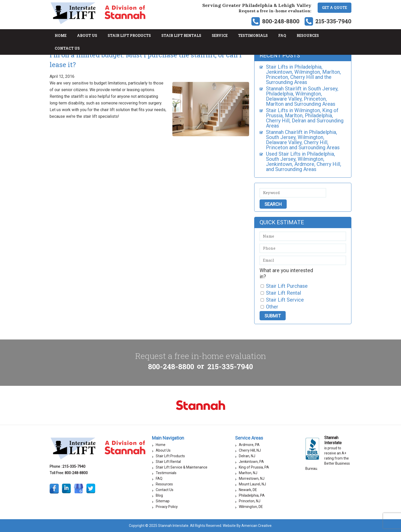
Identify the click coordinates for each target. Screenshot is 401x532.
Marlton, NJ (248, 473)
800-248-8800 (281, 21)
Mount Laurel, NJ (252, 484)
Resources (164, 484)
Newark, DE (248, 490)
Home (161, 445)
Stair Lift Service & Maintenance (182, 467)
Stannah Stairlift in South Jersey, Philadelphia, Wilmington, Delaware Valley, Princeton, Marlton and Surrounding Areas (302, 96)
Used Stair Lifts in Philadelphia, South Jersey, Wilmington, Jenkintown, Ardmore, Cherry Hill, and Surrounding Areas (304, 162)
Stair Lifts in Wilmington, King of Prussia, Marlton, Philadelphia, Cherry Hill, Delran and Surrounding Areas (305, 118)
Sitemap (163, 501)
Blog (159, 495)
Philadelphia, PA (252, 495)
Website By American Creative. (248, 526)
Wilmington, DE (251, 507)
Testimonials (166, 473)
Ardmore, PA (249, 445)
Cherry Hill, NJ (250, 450)
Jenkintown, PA (251, 462)
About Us (163, 450)
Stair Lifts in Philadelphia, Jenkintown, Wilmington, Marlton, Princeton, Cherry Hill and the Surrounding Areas (303, 75)
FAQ (159, 478)
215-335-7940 (333, 21)
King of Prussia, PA (254, 467)
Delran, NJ (247, 456)
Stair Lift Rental (168, 462)
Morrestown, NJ (252, 478)
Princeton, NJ (250, 501)
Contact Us (165, 490)
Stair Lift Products (170, 456)
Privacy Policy (167, 507)
